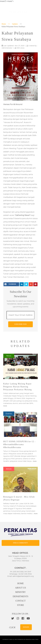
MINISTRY (21, 592)
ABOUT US (20, 588)
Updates (15, 24)
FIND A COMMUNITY (20, 543)
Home (4, 24)
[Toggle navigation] (36, 13)
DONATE (26, 627)
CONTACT (20, 601)
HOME (20, 583)
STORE (20, 605)
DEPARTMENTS (20, 596)
